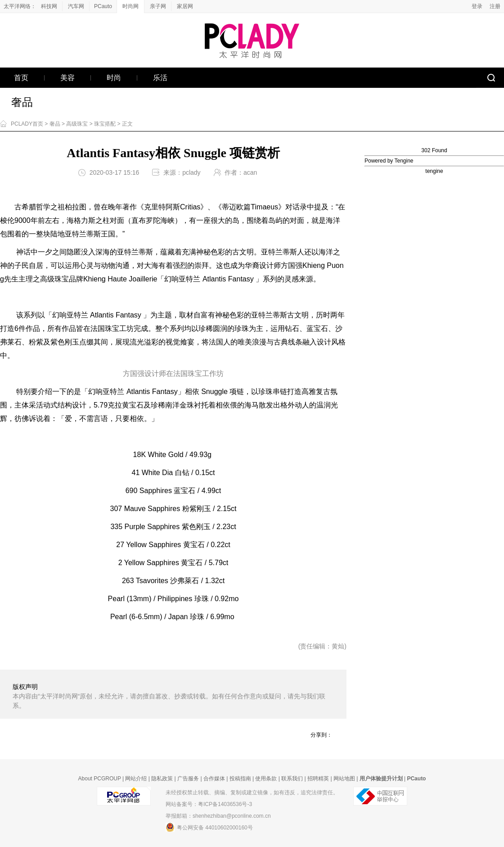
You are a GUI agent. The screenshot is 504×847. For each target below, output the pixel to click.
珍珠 (242, 328)
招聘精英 (318, 779)
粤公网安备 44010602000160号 (209, 827)
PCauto (103, 6)
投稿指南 (240, 779)
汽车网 (76, 6)
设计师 (270, 265)
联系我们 (292, 779)
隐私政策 (162, 779)
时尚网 (130, 6)
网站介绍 (136, 779)
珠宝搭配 (105, 124)
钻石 (292, 328)
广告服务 (188, 779)
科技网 (49, 6)
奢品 (22, 102)
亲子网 (158, 6)
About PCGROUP (100, 779)
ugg (216, 392)
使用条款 (266, 779)
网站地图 (344, 779)
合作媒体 (214, 779)
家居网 (185, 6)
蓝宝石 (317, 328)
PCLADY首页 (27, 124)
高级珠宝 (77, 124)
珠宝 (112, 328)
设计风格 (331, 342)
